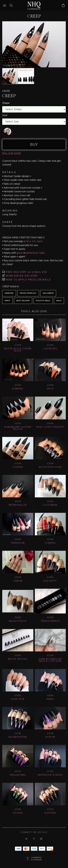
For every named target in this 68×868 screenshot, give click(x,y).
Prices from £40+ (28, 293)
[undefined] (7, 131)
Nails (59, 301)
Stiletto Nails (43, 301)
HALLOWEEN (48, 293)
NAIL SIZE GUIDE (12, 153)
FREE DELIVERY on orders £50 (26, 272)
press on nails (33, 241)
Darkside (9, 293)
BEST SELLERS (23, 301)
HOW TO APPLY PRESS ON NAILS (28, 280)
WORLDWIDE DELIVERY (21, 276)
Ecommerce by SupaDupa (36, 859)
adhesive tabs (36, 253)
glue (20, 253)
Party (7, 301)
